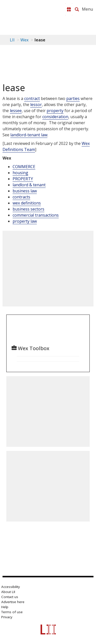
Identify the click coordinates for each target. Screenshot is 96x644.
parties (73, 98)
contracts (21, 197)
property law (25, 221)
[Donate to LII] (69, 9)
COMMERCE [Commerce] (24, 167)
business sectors (28, 209)
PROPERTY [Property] (23, 179)
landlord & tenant (29, 185)
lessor (36, 105)
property (55, 111)
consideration (55, 117)
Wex (24, 40)
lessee (16, 111)
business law (25, 191)
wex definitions (27, 203)
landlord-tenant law (29, 135)
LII (12, 40)
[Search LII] (77, 9)
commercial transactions (36, 215)
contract (32, 98)
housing (20, 173)
